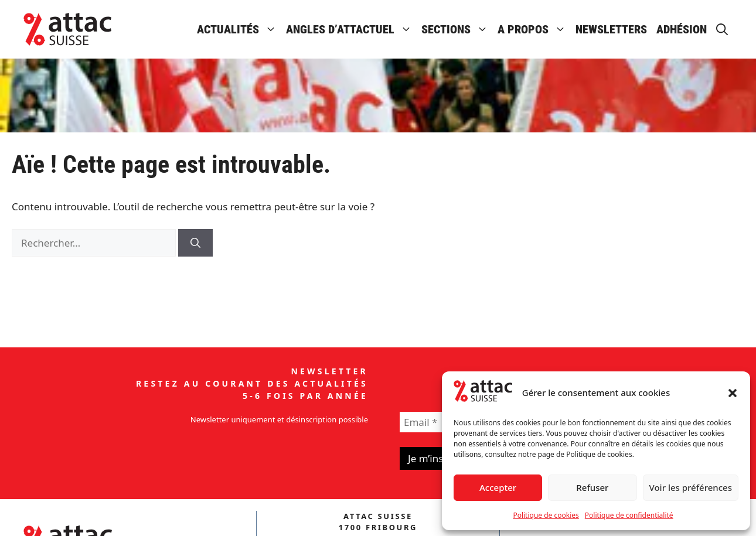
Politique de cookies (546, 515)
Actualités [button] (239, 29)
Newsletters (611, 29)
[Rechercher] (195, 243)
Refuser (592, 487)
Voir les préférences (691, 487)
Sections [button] (457, 29)
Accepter (498, 487)
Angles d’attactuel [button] (351, 29)
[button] (733, 393)
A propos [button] (534, 29)
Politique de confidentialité (629, 515)
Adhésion (682, 29)
